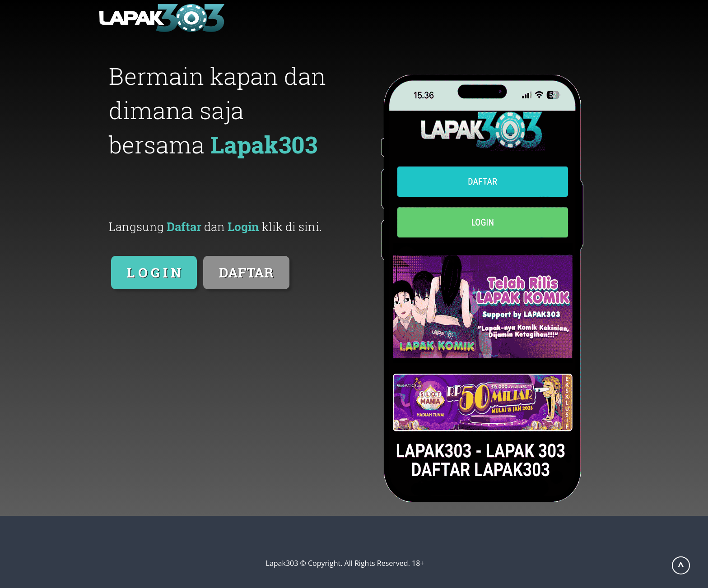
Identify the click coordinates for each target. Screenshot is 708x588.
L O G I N (154, 272)
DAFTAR (246, 272)
